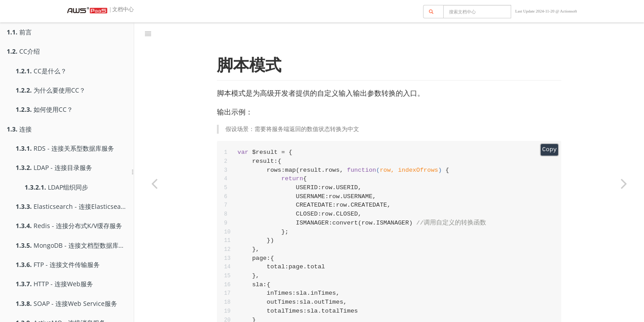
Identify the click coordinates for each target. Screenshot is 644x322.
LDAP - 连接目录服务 (54, 167)
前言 (19, 32)
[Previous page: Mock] (154, 183)
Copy (549, 127)
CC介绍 (23, 51)
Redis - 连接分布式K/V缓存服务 (69, 226)
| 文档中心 (121, 9)
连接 (19, 129)
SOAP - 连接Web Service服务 (66, 303)
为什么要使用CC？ (51, 90)
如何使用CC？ (44, 109)
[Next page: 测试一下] (624, 183)
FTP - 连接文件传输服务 (58, 265)
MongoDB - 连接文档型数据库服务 (73, 245)
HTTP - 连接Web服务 (54, 284)
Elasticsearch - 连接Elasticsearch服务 (75, 206)
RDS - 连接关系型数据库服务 (65, 148)
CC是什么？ (41, 71)
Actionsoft (568, 11)
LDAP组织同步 (56, 187)
